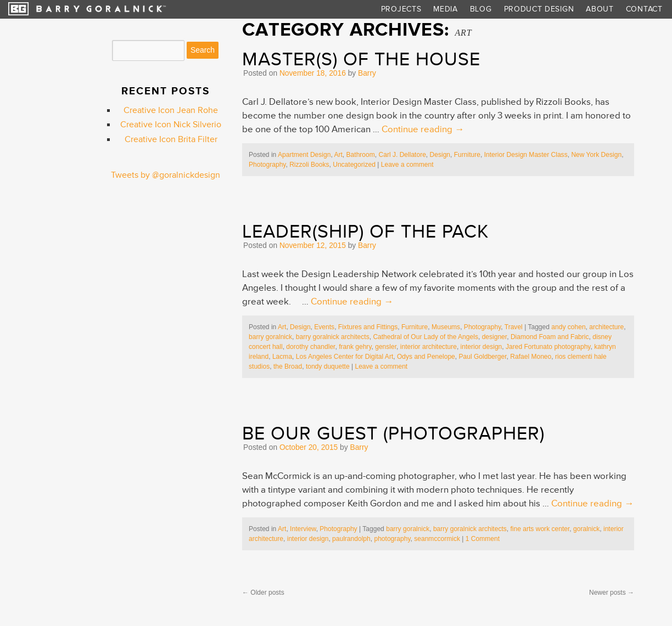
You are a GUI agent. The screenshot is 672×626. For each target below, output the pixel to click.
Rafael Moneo (531, 357)
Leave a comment (407, 165)
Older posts (263, 593)
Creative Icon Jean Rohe (171, 111)
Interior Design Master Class (526, 155)
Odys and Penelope (426, 357)
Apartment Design (304, 155)
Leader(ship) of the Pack (365, 232)
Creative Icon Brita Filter (171, 140)
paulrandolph (351, 539)
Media (445, 9)
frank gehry (355, 347)
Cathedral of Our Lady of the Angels (425, 337)
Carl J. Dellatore (402, 155)
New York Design (596, 155)
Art (338, 155)
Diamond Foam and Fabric (550, 337)
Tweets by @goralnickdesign (166, 175)
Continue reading (423, 129)
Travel (514, 327)
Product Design (539, 9)
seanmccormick (437, 539)
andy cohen (568, 327)
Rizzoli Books (309, 165)
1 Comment (483, 539)
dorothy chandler (310, 347)
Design (440, 155)
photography (392, 539)
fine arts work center (540, 529)
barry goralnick (270, 337)
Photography (267, 165)
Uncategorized (354, 165)
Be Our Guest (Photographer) (393, 433)
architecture (606, 327)
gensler (386, 347)
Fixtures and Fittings (368, 327)
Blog (481, 9)
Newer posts (612, 593)
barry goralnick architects (333, 337)
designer (495, 337)
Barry (367, 73)
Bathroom (361, 155)
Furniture (467, 155)
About (600, 9)
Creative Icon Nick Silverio (171, 125)
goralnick (586, 529)
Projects (401, 9)
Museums (446, 327)
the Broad (288, 366)
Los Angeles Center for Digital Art (345, 357)
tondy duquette (328, 366)
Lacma (282, 357)
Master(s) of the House (361, 59)
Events (324, 327)
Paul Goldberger (482, 357)
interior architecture (429, 347)
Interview (303, 529)
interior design (481, 347)
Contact (644, 9)
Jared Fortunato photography (548, 347)
